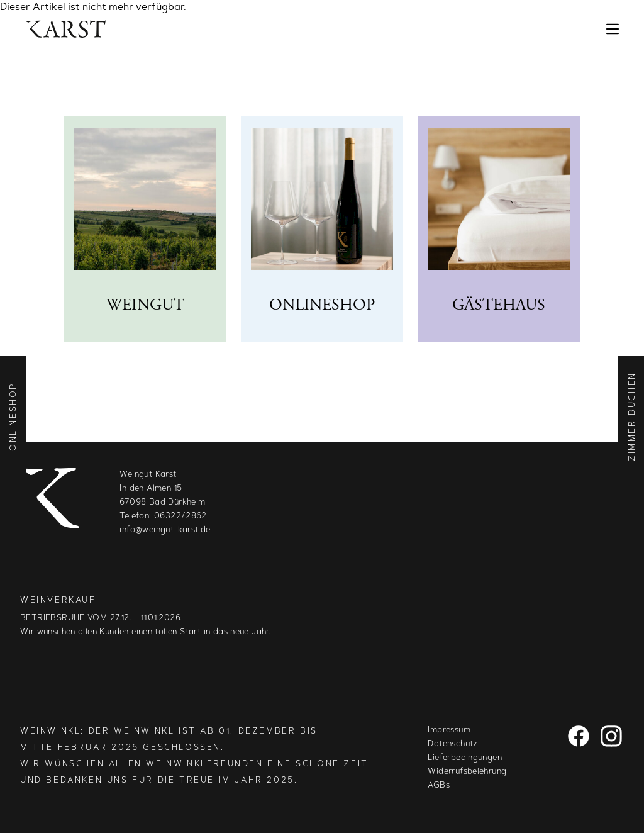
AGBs (439, 785)
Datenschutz (452, 744)
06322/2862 (180, 516)
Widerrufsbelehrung (467, 772)
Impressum (449, 730)
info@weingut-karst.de (165, 530)
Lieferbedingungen (465, 758)
